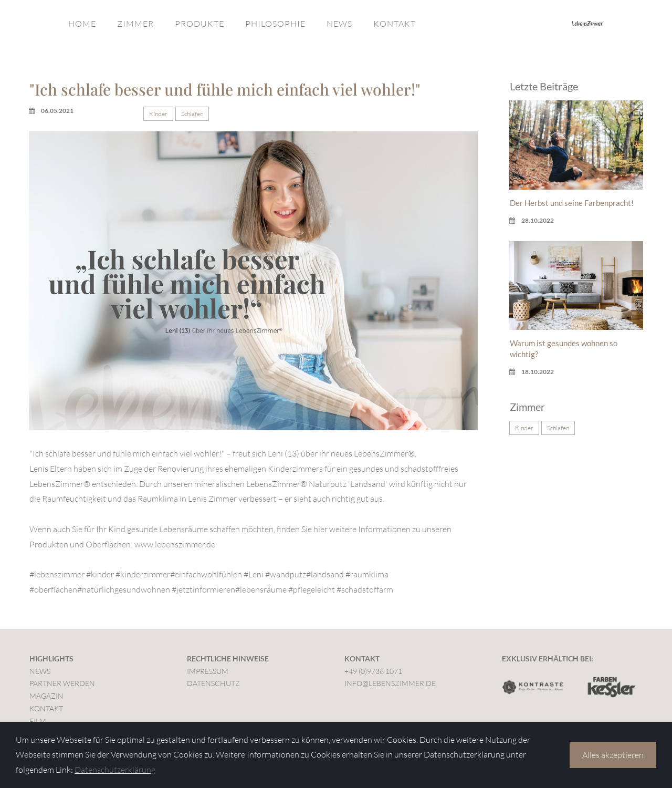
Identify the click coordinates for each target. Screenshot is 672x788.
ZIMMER (135, 24)
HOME (82, 24)
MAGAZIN (46, 696)
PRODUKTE (199, 24)
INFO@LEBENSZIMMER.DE (390, 683)
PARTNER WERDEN (62, 683)
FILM (38, 721)
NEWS (339, 24)
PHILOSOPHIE (275, 24)
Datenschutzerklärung (115, 770)
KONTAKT (395, 24)
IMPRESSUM (208, 671)
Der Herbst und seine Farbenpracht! (572, 203)
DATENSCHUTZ (213, 683)
